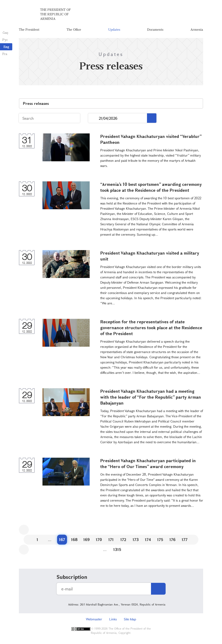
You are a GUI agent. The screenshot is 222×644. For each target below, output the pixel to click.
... (94, 118)
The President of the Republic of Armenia (55, 14)
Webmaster (94, 619)
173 (136, 540)
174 (148, 540)
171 (111, 540)
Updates (114, 29)
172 (123, 540)
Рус (5, 40)
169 (86, 540)
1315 (117, 549)
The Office (74, 29)
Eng (6, 47)
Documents (155, 29)
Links (113, 619)
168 (74, 540)
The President (29, 29)
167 (62, 540)
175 (160, 540)
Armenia (197, 29)
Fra (5, 54)
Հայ (5, 32)
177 (185, 540)
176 (172, 540)
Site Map (130, 619)
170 (99, 540)
